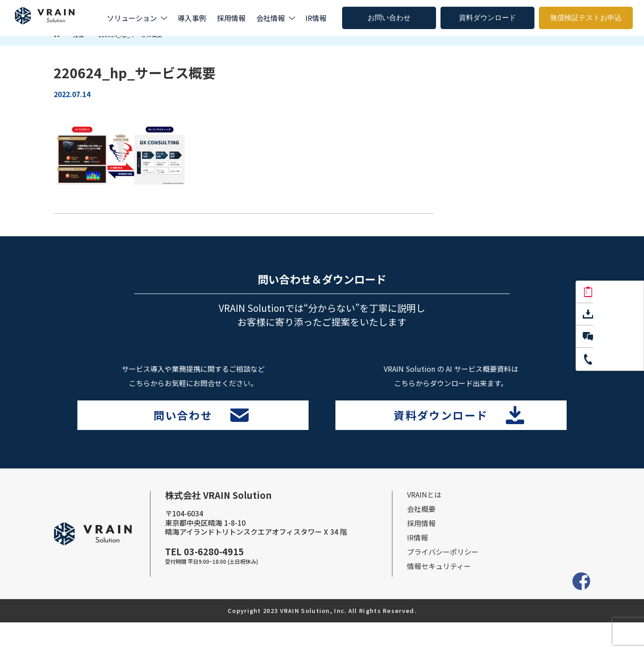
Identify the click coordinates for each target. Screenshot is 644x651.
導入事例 (192, 18)
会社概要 (421, 537)
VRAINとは (424, 523)
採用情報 (231, 18)
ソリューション (132, 18)
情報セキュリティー (439, 595)
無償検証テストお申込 (586, 18)
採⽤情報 (421, 552)
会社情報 (271, 18)
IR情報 (316, 18)
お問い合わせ (389, 18)
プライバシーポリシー (443, 580)
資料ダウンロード (487, 18)
